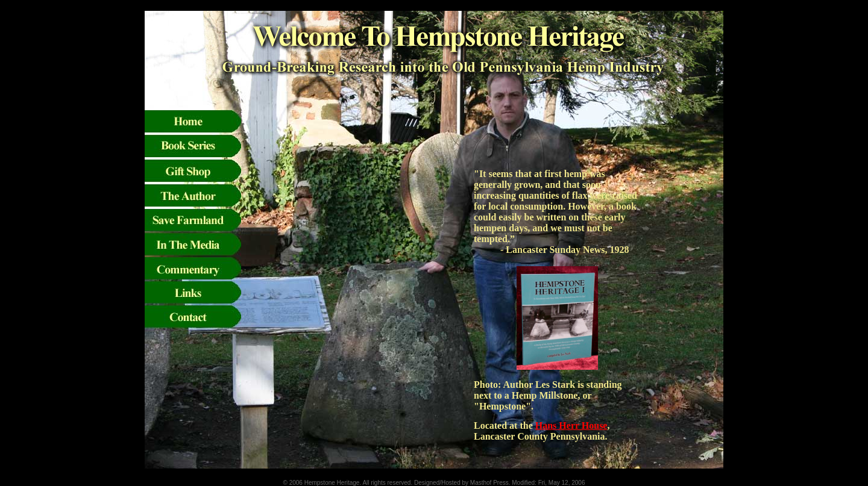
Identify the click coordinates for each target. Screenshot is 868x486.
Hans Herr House (571, 425)
